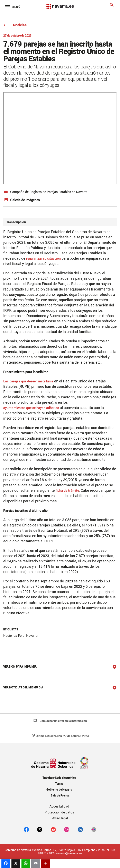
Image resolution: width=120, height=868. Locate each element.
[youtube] (53, 829)
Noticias (15, 25)
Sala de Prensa (60, 795)
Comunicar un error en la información (60, 721)
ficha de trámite (67, 490)
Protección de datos (59, 812)
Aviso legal (60, 818)
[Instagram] (67, 829)
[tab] (60, 222)
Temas (59, 784)
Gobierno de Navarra (59, 789)
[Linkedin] (80, 829)
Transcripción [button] (16, 222)
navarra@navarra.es (69, 853)
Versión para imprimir (20, 666)
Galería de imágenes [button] (25, 200)
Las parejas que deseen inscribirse (28, 381)
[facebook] (26, 829)
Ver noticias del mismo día (23, 687)
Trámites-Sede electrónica (59, 778)
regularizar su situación (43, 258)
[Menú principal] (13, 7)
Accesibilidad (59, 806)
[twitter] (40, 829)
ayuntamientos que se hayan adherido (31, 408)
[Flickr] (94, 829)
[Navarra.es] (60, 4)
